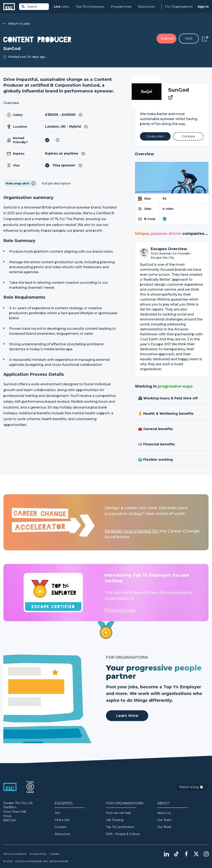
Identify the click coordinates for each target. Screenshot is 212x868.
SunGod (179, 90)
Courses (60, 827)
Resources (146, 7)
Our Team (164, 820)
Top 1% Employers (90, 7)
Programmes (121, 7)
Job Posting (115, 820)
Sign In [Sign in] (203, 7)
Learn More (127, 716)
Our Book (164, 827)
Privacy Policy (38, 854)
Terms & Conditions (15, 854)
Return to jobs (17, 24)
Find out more (120, 610)
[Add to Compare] (188, 136)
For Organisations (179, 7)
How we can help (119, 813)
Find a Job (62, 820)
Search (29, 7)
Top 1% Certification (120, 827)
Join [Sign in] (58, 813)
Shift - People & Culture (123, 834)
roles (61, 7)
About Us (164, 813)
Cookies (54, 854)
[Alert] (155, 136)
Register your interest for (132, 531)
